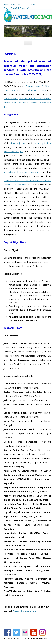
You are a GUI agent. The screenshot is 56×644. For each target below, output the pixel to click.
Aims (13, 5)
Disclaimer (31, 5)
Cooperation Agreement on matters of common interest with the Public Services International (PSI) (27, 103)
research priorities (42, 143)
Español (15, 8)
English (7, 8)
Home (7, 5)
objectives (22, 143)
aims (12, 143)
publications (9, 172)
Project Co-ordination (24, 611)
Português (25, 8)
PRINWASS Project (13, 151)
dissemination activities (28, 172)
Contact (21, 5)
